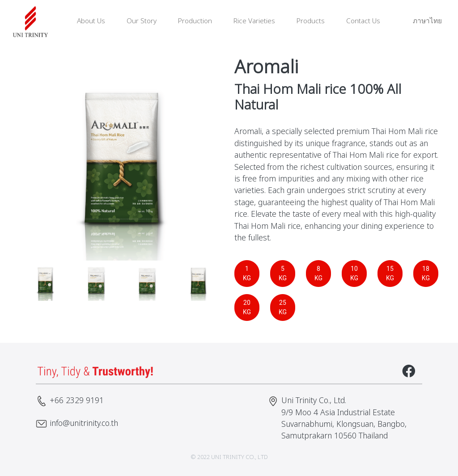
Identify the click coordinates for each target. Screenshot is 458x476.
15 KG (390, 273)
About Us (91, 21)
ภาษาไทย (422, 21)
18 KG (426, 273)
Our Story (142, 21)
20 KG (247, 307)
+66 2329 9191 (77, 401)
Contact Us (363, 21)
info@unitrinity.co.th (84, 423)
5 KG (283, 273)
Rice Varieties (254, 21)
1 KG (247, 273)
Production (195, 21)
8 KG (318, 273)
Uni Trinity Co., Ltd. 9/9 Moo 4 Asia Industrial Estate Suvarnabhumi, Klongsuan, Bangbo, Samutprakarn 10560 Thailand (344, 418)
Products (311, 21)
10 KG (354, 273)
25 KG (283, 307)
